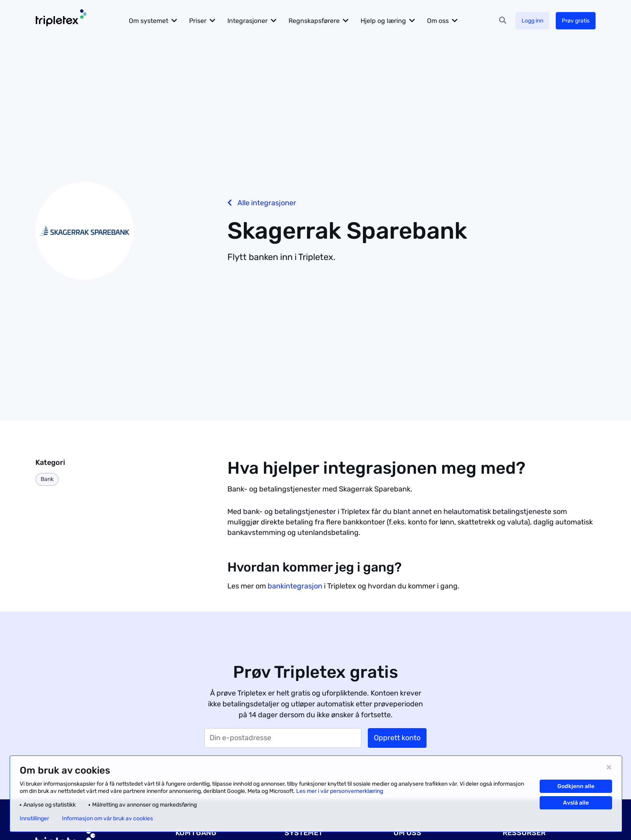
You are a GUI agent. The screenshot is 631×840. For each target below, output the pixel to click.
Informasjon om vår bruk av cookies (107, 819)
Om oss (438, 21)
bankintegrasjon (295, 586)
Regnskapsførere (314, 21)
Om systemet (148, 21)
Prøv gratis (576, 21)
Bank (47, 479)
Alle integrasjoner (262, 203)
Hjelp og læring (383, 21)
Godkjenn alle (576, 786)
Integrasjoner (247, 21)
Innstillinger (34, 819)
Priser (198, 21)
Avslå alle (576, 803)
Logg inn (532, 21)
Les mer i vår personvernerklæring (340, 791)
